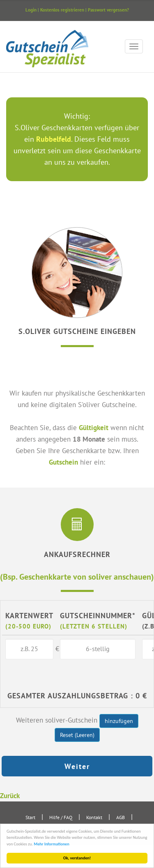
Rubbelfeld (54, 139)
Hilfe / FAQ (61, 817)
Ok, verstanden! (77, 858)
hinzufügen (119, 721)
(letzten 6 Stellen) (94, 626)
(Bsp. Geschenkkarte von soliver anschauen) (77, 577)
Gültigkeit (94, 427)
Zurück (10, 795)
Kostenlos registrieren (62, 10)
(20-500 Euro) (28, 626)
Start (30, 817)
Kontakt (94, 817)
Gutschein (63, 462)
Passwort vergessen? (108, 10)
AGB (121, 817)
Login (31, 10)
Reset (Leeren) (77, 735)
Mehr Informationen (52, 844)
